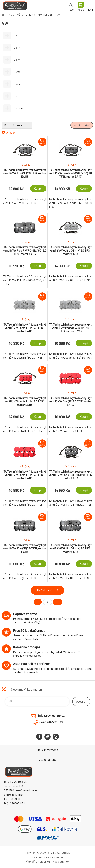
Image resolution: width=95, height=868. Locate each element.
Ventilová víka (45, 15)
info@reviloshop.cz (51, 715)
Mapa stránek (61, 861)
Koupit (38, 189)
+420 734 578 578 (51, 722)
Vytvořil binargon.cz (38, 861)
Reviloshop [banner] (15, 7)
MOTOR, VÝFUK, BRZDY (21, 15)
